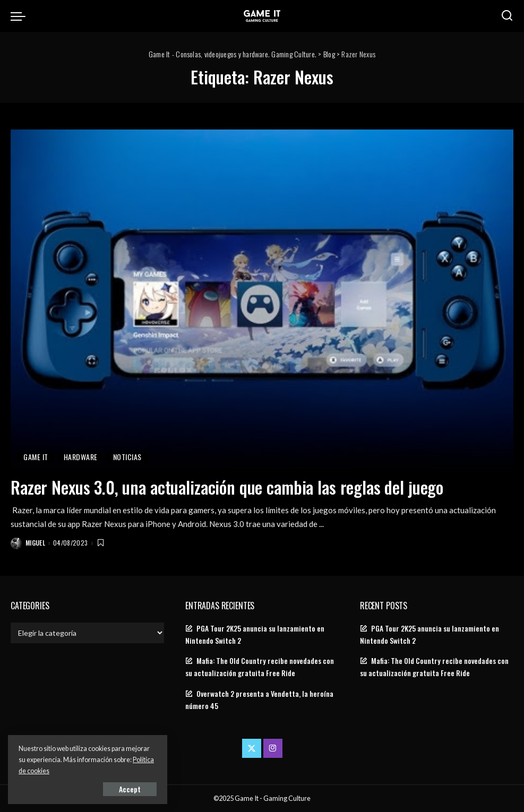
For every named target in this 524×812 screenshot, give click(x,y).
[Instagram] (273, 748)
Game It (36, 457)
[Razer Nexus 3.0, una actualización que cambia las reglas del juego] (262, 299)
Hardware (81, 457)
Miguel (35, 543)
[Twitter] (252, 748)
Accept (130, 789)
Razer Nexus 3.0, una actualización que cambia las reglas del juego (227, 487)
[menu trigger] (21, 16)
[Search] (507, 16)
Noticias (127, 457)
